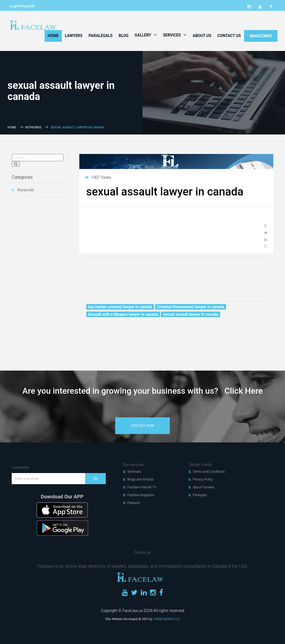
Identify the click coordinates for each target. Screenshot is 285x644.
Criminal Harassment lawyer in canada (191, 307)
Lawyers (74, 36)
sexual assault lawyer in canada (191, 314)
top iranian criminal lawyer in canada (120, 307)
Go (95, 478)
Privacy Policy (203, 479)
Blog (123, 36)
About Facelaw (203, 487)
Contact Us (229, 36)
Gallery (146, 35)
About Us (202, 36)
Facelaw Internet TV (142, 487)
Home (53, 36)
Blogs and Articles (140, 479)
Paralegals (100, 36)
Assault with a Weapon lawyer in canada (123, 314)
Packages (200, 495)
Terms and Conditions (209, 472)
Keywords (33, 127)
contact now (142, 426)
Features (134, 503)
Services (175, 35)
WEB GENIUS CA (167, 619)
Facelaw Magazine (141, 495)
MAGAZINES (261, 36)
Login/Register (22, 6)
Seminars (134, 472)
